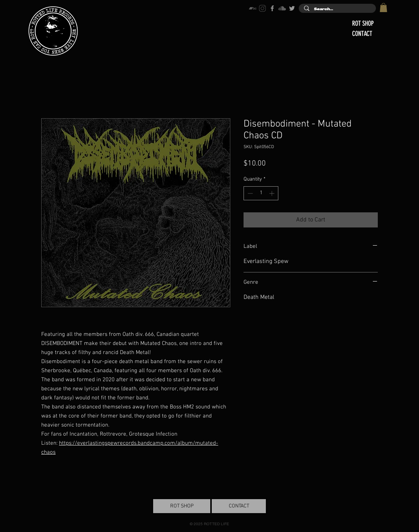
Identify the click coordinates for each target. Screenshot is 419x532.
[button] (383, 8)
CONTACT (362, 34)
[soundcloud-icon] (282, 8)
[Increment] (272, 193)
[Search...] (337, 9)
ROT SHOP (363, 23)
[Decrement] (249, 193)
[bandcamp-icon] (253, 8)
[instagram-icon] (262, 8)
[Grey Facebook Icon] (272, 8)
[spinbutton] (261, 193)
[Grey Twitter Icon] (292, 8)
